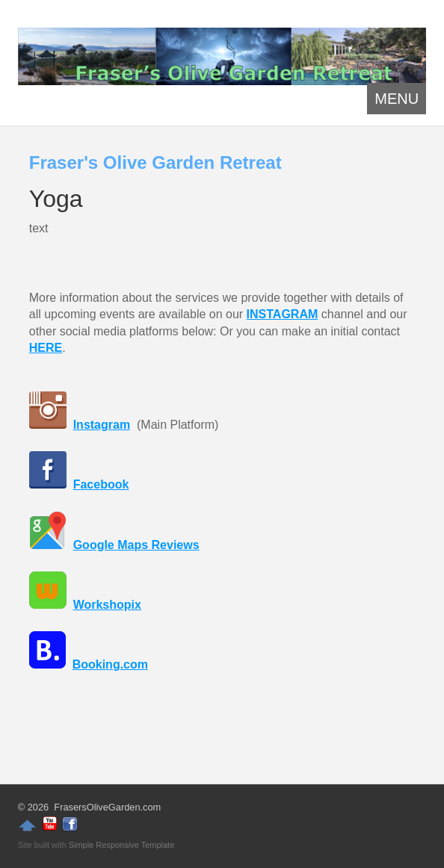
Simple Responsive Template (122, 845)
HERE (46, 348)
